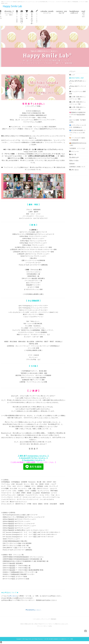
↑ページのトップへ (38, 619)
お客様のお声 (74, 12)
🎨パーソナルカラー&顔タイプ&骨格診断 (77, 139)
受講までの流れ (74, 161)
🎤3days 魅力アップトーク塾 (78, 87)
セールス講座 (17, 16)
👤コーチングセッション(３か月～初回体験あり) (78, 126)
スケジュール (47, 12)
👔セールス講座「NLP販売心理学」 (78, 121)
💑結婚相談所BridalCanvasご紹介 (78, 144)
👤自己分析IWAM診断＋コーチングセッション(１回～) (77, 133)
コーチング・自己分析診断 (22, 17)
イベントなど (37, 16)
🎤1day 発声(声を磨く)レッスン (78, 82)
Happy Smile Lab (29, 639)
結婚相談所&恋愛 (32, 17)
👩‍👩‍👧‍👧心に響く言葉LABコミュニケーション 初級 (78, 98)
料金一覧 (61, 12)
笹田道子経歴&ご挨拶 (77, 78)
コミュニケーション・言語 (9, 13)
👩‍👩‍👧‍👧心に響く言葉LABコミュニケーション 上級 (78, 108)
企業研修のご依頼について (77, 167)
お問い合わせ (83, 14)
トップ (72, 75)
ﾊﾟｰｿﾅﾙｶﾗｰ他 (27, 14)
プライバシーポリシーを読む (44, 626)
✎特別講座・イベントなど (77, 148)
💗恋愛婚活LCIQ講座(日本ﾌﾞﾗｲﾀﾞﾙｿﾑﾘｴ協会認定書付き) (77, 115)
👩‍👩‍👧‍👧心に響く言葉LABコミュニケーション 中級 (78, 103)
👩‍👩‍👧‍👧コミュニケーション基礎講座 (78, 93)
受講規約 (72, 164)
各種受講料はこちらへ (33, 610)
